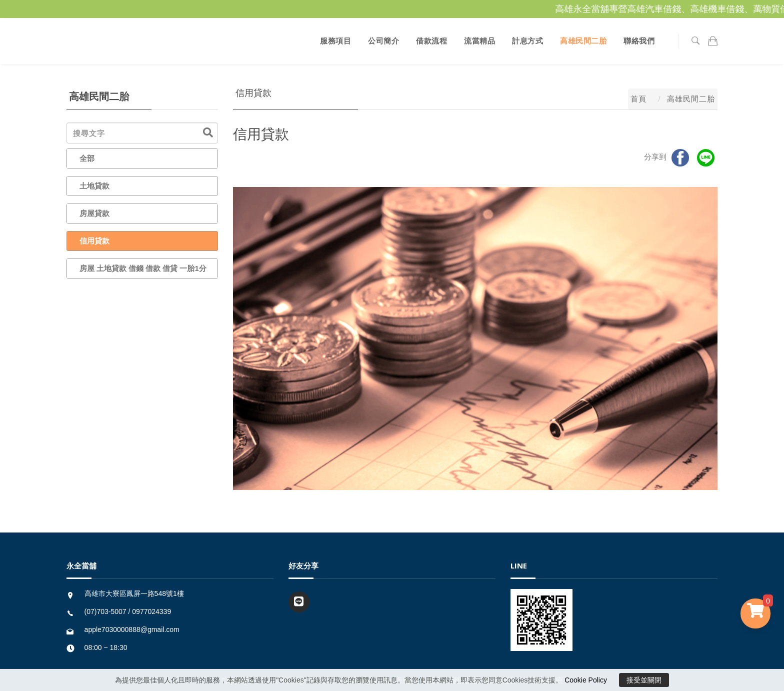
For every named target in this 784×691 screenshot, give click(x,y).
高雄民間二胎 (583, 41)
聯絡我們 (639, 41)
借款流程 (431, 41)
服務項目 (335, 41)
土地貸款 (94, 186)
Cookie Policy (586, 680)
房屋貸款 (94, 213)
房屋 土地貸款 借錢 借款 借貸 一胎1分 (143, 268)
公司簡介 (383, 41)
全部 (87, 158)
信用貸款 (94, 241)
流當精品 (479, 41)
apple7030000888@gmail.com (132, 629)
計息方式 (527, 41)
